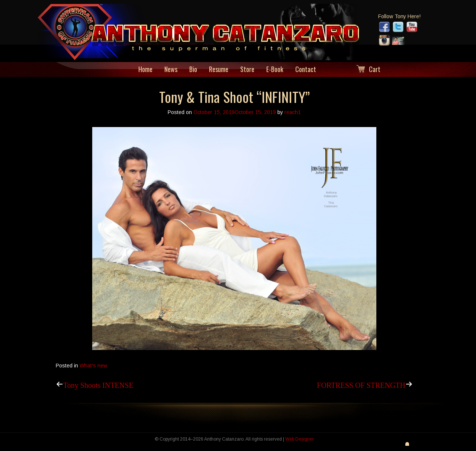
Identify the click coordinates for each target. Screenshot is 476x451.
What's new (93, 366)
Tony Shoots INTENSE (98, 384)
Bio (193, 69)
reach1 (293, 112)
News (171, 69)
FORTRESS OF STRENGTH (361, 384)
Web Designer (300, 439)
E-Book (275, 69)
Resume (219, 69)
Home (145, 69)
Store (247, 69)
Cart (375, 69)
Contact (306, 69)
